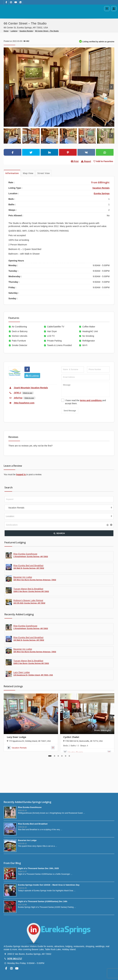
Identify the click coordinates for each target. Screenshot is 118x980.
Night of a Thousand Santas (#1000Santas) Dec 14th (43, 901)
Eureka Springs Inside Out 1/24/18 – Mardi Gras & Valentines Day (49, 885)
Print (75, 161)
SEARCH (59, 533)
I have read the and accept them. (85, 402)
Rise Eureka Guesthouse (30, 807)
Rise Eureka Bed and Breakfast (33, 824)
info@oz (15, 398)
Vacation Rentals (26, 31)
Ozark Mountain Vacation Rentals (28, 388)
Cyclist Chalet (71, 737)
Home (6, 31)
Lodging (14, 31)
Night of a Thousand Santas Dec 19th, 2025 (38, 868)
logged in (21, 474)
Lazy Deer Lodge (17, 737)
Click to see (28, 393)
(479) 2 (15, 393)
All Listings (32, 376)
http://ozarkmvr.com (21, 403)
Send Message (70, 411)
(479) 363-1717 (15, 959)
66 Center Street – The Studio (47, 31)
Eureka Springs (102, 193)
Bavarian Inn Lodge (27, 840)
